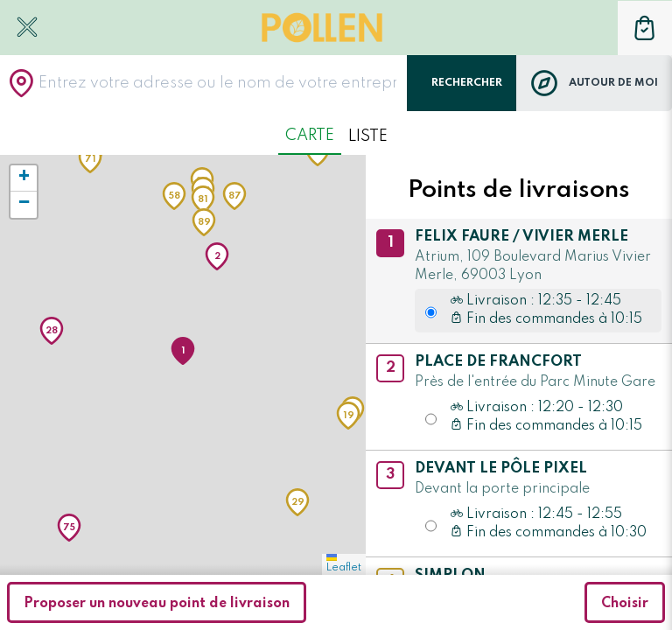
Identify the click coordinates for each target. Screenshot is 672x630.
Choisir (625, 604)
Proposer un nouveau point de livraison (157, 604)
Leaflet (344, 563)
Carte (310, 136)
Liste (368, 136)
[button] (183, 351)
